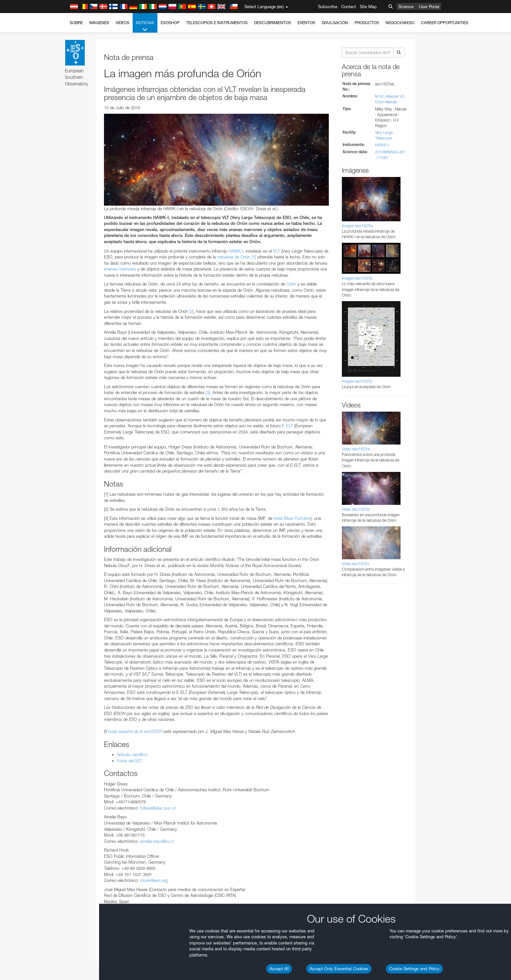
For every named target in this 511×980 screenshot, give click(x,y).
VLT (277, 251)
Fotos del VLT (129, 761)
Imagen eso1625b (357, 278)
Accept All (279, 969)
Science (406, 7)
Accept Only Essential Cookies (339, 969)
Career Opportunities (445, 23)
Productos (367, 23)
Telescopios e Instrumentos (217, 23)
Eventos (306, 23)
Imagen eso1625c (357, 381)
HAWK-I (236, 251)
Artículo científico (132, 754)
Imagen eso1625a (357, 226)
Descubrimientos (273, 23)
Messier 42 (395, 96)
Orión (291, 284)
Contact (349, 7)
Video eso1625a (356, 449)
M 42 (380, 96)
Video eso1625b (356, 509)
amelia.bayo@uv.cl (157, 841)
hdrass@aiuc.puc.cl (158, 808)
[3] (208, 392)
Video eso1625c (356, 564)
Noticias (145, 26)
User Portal (429, 7)
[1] (254, 257)
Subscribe (328, 7)
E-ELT (287, 426)
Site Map (368, 7)
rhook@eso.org (154, 880)
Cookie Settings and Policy (414, 969)
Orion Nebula (386, 102)
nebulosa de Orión (234, 257)
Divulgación (335, 23)
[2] (191, 311)
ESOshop (170, 23)
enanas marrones (120, 269)
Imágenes (99, 23)
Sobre (76, 23)
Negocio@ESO (400, 23)
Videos (123, 23)
